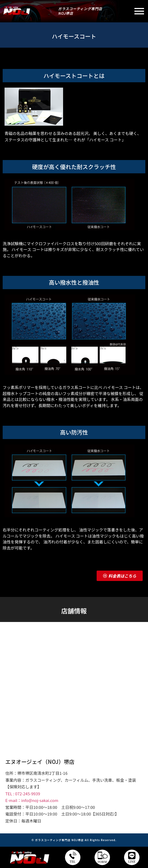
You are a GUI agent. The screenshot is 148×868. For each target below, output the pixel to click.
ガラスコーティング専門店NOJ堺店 (80, 11)
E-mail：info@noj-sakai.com (32, 800)
